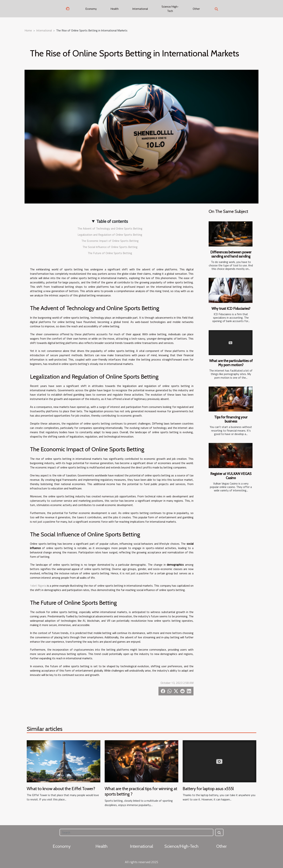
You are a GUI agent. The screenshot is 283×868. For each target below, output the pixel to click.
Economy (91, 9)
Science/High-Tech (170, 9)
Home (28, 30)
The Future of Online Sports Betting (110, 253)
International (140, 9)
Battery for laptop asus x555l (208, 789)
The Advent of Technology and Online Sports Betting (110, 228)
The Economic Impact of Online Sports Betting (110, 241)
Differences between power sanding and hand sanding (231, 254)
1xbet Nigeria (38, 586)
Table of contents (112, 221)
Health (115, 9)
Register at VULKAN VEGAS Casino (231, 476)
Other (196, 9)
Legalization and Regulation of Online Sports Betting (110, 235)
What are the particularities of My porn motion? (231, 363)
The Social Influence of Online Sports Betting (110, 247)
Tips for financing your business (231, 419)
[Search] (136, 832)
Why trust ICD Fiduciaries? (231, 308)
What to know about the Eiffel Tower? (61, 789)
